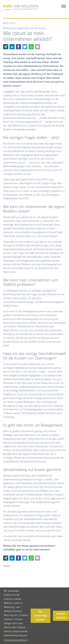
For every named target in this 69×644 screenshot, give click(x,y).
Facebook (18, 47)
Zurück (7, 566)
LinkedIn (12, 47)
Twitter (25, 47)
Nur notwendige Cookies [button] (41, 616)
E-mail (38, 47)
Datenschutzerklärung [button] (16, 640)
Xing (6, 47)
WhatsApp (31, 47)
